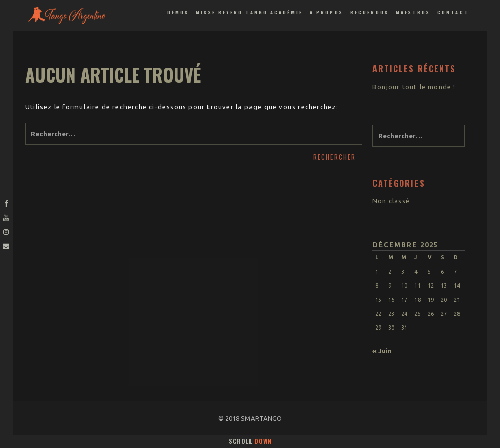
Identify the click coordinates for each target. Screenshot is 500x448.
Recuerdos (369, 12)
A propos (326, 12)
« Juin (382, 351)
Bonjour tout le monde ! (414, 87)
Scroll (250, 441)
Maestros (413, 12)
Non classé (391, 201)
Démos (178, 12)
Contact (453, 12)
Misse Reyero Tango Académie (249, 12)
